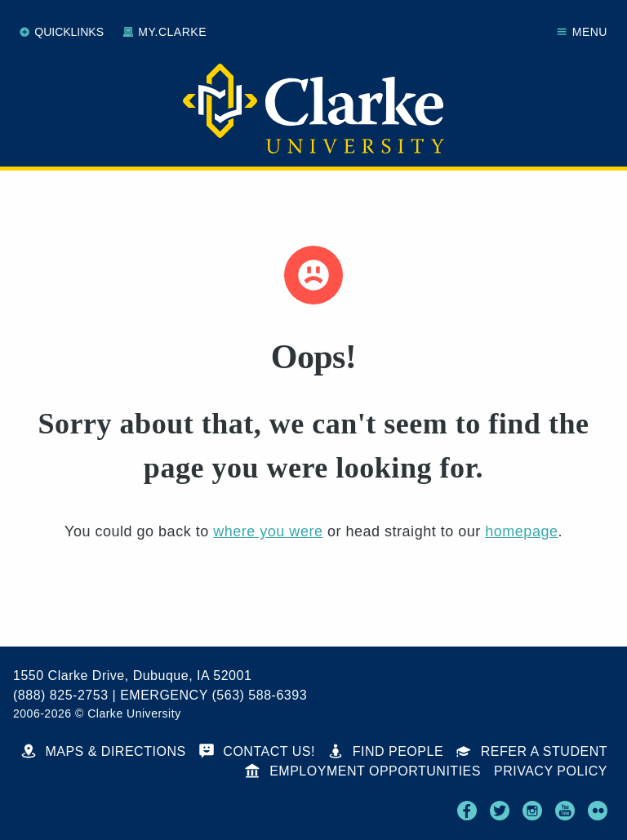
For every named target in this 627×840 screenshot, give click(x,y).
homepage (521, 531)
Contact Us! (257, 751)
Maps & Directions (104, 751)
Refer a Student (532, 751)
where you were (268, 531)
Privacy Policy (551, 771)
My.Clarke (165, 32)
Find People (386, 751)
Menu (582, 32)
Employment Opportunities (363, 771)
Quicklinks (62, 32)
